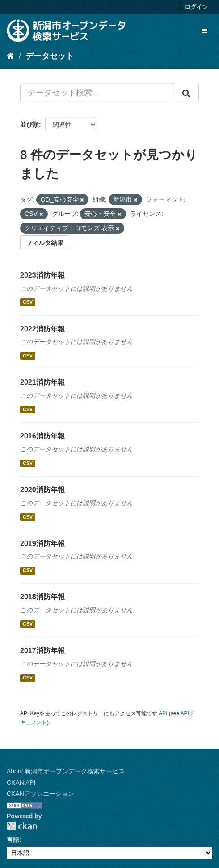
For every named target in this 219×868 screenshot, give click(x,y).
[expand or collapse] (205, 31)
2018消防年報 (42, 597)
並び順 (29, 125)
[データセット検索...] (98, 93)
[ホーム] (11, 56)
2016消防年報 (42, 436)
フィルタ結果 (45, 243)
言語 (13, 840)
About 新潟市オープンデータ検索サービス (66, 771)
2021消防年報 (42, 382)
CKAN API (21, 782)
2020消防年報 (42, 490)
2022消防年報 (42, 329)
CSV (28, 302)
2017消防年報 (42, 651)
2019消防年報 (42, 544)
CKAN (22, 826)
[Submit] (187, 93)
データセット (50, 56)
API (163, 713)
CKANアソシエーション (40, 794)
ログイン (196, 7)
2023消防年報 (42, 275)
